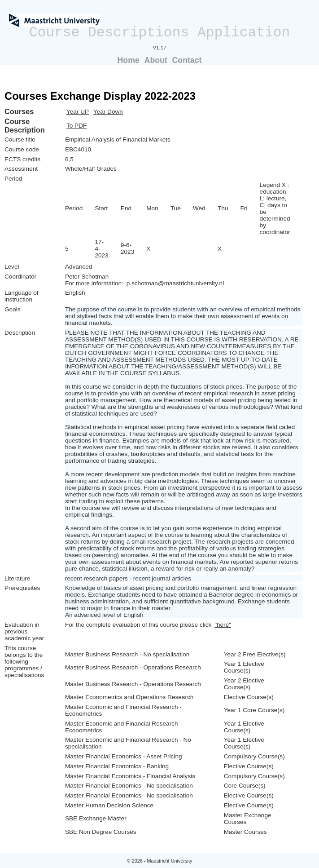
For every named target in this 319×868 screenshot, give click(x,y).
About (156, 60)
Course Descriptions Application (160, 33)
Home (129, 60)
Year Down (108, 112)
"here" (223, 625)
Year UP (78, 112)
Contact (187, 60)
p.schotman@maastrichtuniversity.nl (175, 283)
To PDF (76, 126)
